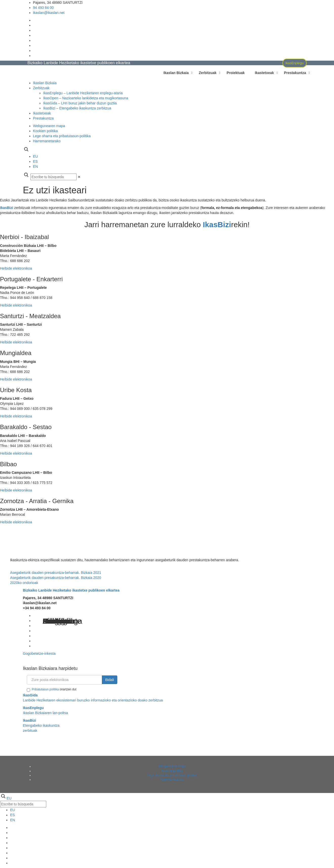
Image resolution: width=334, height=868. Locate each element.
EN (36, 167)
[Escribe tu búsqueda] (53, 177)
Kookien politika (46, 131)
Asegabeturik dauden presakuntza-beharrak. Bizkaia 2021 (56, 573)
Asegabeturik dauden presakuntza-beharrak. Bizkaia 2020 (56, 578)
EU (36, 156)
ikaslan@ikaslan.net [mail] (49, 13)
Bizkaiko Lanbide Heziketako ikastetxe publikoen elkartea (71, 590)
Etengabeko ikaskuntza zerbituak (41, 725)
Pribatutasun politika (45, 689)
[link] (79, 177)
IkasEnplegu (295, 63)
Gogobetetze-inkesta (39, 653)
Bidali (109, 680)
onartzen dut (52, 690)
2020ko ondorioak (24, 583)
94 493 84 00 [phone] (43, 8)
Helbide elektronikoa (16, 268)
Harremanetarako (47, 141)
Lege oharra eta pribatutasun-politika (62, 136)
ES (36, 161)
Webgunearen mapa (49, 126)
